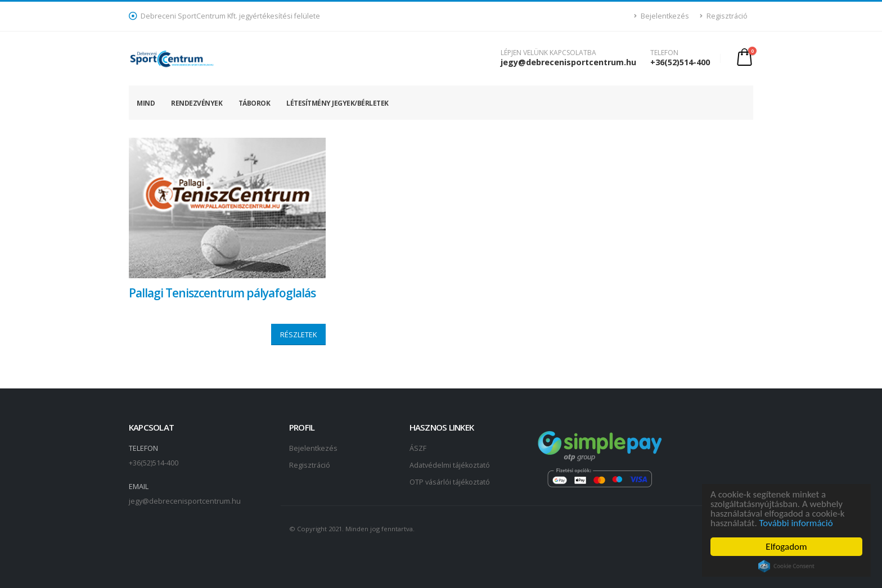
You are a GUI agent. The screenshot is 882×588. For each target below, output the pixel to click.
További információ (797, 523)
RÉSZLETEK (298, 334)
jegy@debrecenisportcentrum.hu (568, 62)
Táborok (255, 103)
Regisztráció (724, 16)
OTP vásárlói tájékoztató (450, 482)
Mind (146, 103)
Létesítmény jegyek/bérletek (337, 103)
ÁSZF (418, 448)
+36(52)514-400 (680, 62)
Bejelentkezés (662, 16)
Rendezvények (197, 103)
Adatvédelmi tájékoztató (450, 465)
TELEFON (664, 53)
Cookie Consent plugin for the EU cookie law (787, 566)
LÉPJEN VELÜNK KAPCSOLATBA (548, 53)
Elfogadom (787, 547)
